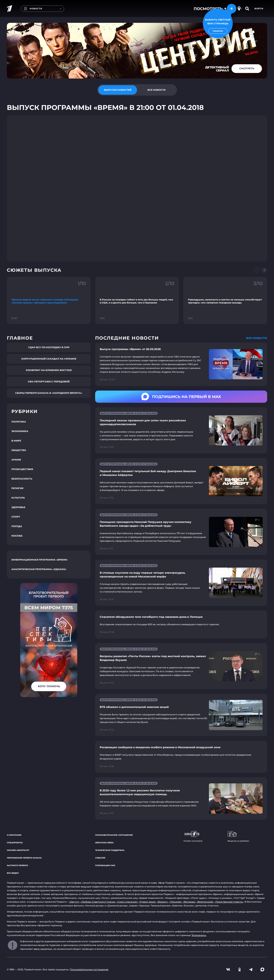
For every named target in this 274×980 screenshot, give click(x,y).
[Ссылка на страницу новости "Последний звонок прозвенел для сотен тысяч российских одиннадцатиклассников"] (181, 430)
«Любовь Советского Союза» (98, 902)
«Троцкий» (175, 902)
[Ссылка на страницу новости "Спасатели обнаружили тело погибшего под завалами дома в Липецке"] (181, 624)
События (100, 858)
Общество (19, 450)
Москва (17, 536)
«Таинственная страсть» (229, 902)
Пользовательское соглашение (114, 835)
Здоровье (18, 507)
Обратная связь (104, 843)
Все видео (13, 873)
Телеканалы (199, 935)
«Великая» (189, 902)
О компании (14, 835)
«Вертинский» (205, 902)
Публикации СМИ (105, 865)
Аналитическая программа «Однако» (39, 569)
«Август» (74, 902)
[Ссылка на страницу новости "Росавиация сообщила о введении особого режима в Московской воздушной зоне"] (181, 757)
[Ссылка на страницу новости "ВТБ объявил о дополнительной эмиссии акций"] (181, 715)
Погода (17, 526)
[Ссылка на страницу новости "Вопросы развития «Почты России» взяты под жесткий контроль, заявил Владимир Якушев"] (181, 666)
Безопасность (22, 479)
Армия (16, 460)
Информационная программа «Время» (40, 560)
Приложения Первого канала (24, 858)
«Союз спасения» (127, 902)
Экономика (20, 431)
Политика (19, 422)
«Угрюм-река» (147, 902)
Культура (18, 498)
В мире (16, 441)
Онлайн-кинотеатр (18, 850)
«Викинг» (162, 902)
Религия (17, 488)
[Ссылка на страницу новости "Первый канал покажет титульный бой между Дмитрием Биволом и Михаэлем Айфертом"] (181, 481)
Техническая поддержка (110, 850)
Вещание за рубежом (238, 837)
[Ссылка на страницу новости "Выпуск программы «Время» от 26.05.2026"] (181, 364)
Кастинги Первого (17, 865)
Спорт (16, 517)
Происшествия (22, 469)
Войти (259, 9)
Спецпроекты (15, 843)
